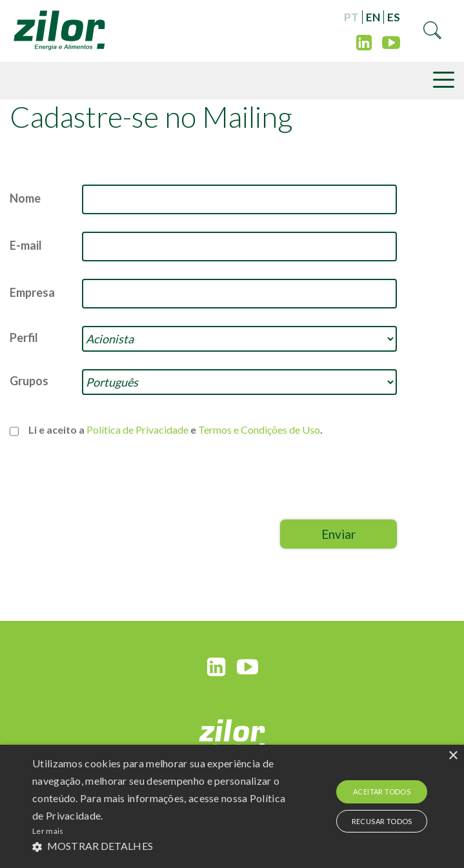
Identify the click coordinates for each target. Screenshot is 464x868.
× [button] (453, 756)
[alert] (232, 806)
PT (351, 17)
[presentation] (299, 487)
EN (373, 17)
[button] (162, 846)
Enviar (338, 534)
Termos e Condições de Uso (259, 429)
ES (394, 17)
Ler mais (48, 831)
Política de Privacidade (137, 429)
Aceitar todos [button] (382, 792)
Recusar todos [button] (382, 821)
